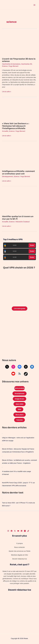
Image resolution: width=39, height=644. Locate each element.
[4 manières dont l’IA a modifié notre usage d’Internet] (2, 467)
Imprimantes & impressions (11, 64)
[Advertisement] (19, 335)
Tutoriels (19, 420)
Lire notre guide (20, 308)
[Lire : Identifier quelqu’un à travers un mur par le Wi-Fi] (19, 201)
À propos (20, 543)
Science (5, 66)
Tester (32, 245)
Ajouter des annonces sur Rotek (20, 551)
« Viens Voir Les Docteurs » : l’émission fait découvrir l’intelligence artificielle (16, 126)
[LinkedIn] (22, 531)
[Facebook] (12, 531)
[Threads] (25, 531)
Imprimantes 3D (26, 64)
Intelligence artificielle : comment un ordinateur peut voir (18, 172)
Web (19, 409)
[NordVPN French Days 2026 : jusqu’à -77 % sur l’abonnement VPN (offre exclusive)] (2, 478)
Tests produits (19, 388)
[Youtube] (18, 531)
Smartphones (19, 393)
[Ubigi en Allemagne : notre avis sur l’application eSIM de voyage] (2, 433)
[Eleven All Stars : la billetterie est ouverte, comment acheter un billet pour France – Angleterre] (2, 456)
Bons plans (20, 415)
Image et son (19, 399)
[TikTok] (28, 531)
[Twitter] (15, 531)
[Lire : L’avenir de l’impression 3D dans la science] (19, 44)
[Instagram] (8, 531)
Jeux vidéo (20, 404)
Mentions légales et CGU (19, 555)
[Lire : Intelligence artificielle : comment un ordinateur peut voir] (19, 156)
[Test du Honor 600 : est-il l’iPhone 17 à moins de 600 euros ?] (2, 499)
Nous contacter (19, 547)
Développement (7, 176)
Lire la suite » (7, 91)
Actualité (5, 131)
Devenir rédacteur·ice (20, 559)
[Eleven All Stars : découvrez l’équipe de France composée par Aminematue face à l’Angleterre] (2, 445)
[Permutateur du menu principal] (34, 5)
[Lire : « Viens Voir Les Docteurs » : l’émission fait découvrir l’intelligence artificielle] (19, 110)
